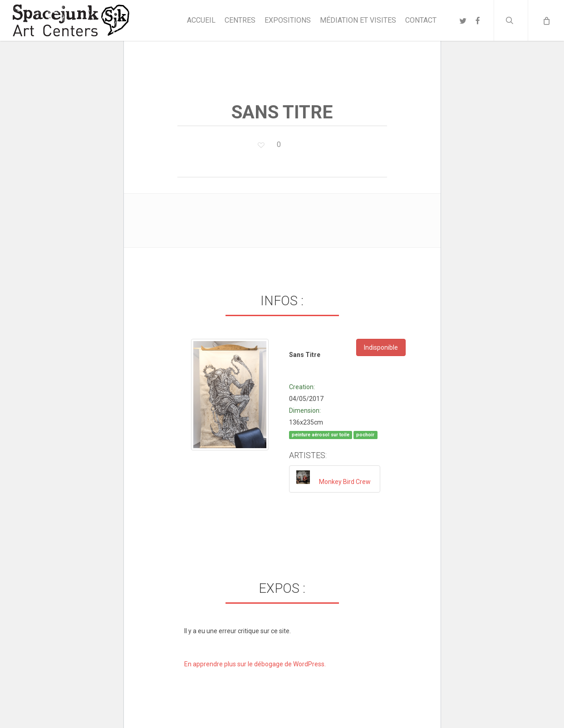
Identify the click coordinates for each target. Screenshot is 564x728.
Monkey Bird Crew (345, 482)
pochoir (365, 435)
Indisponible (381, 347)
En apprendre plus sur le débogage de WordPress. (255, 664)
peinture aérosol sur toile (321, 435)
